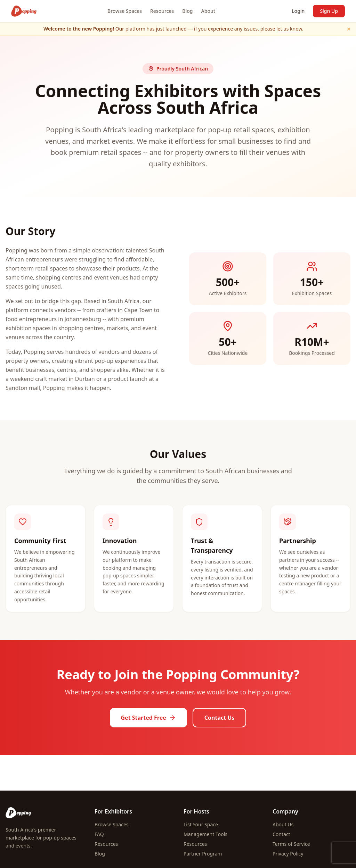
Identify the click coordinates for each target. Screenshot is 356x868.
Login (298, 11)
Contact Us (220, 718)
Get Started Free (148, 718)
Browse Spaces (125, 11)
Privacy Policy (288, 854)
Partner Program (203, 854)
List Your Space (201, 824)
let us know (289, 29)
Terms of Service (291, 844)
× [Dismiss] (349, 29)
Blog (187, 11)
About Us (283, 824)
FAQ (99, 834)
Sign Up (329, 11)
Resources (162, 11)
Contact (281, 834)
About (208, 11)
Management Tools (205, 834)
